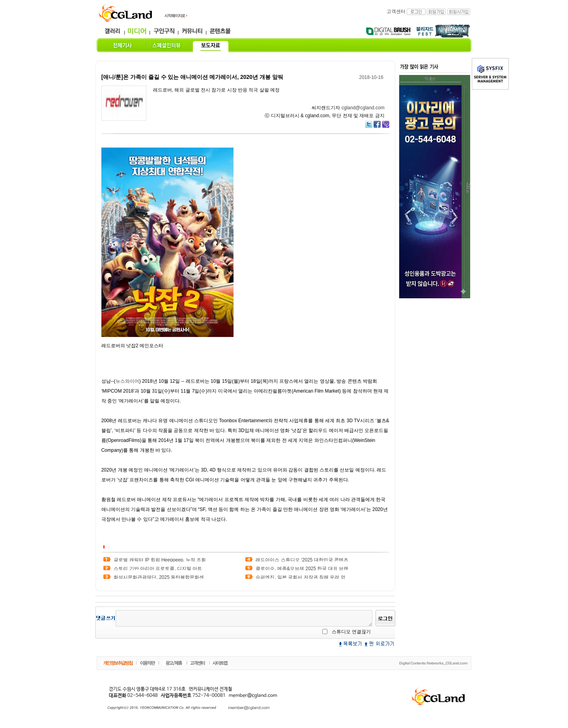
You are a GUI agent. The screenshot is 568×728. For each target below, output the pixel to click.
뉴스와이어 (127, 381)
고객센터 (396, 11)
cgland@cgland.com (363, 108)
